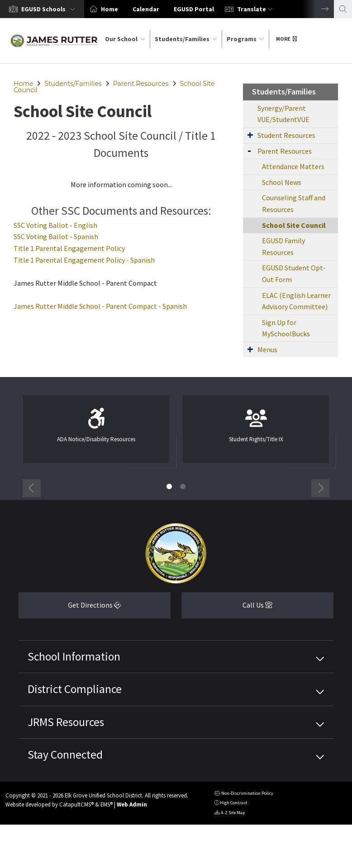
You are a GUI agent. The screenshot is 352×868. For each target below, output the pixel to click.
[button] (50, 9)
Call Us (227, 608)
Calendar (146, 9)
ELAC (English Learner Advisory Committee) (296, 301)
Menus (267, 349)
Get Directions (70, 608)
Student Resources (286, 135)
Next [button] (318, 9)
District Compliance (75, 689)
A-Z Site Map (230, 814)
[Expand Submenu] (250, 135)
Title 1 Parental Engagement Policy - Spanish (84, 260)
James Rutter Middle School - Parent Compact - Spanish (100, 306)
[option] (42, 9)
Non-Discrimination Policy (244, 794)
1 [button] (169, 486)
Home (109, 9)
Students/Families (186, 39)
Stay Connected (65, 755)
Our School (125, 39)
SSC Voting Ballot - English (55, 225)
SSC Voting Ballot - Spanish (56, 236)
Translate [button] (255, 9)
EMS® (107, 804)
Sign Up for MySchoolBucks (286, 328)
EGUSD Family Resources (283, 246)
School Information (74, 656)
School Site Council (294, 225)
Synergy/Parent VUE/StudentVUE (283, 114)
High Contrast (234, 803)
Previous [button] (32, 488)
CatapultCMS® (76, 804)
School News (282, 182)
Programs (245, 39)
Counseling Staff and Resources (294, 203)
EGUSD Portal (194, 9)
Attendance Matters (293, 166)
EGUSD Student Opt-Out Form (294, 274)
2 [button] (183, 486)
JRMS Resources (66, 722)
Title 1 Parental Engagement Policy (69, 248)
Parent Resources (141, 84)
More (286, 39)
